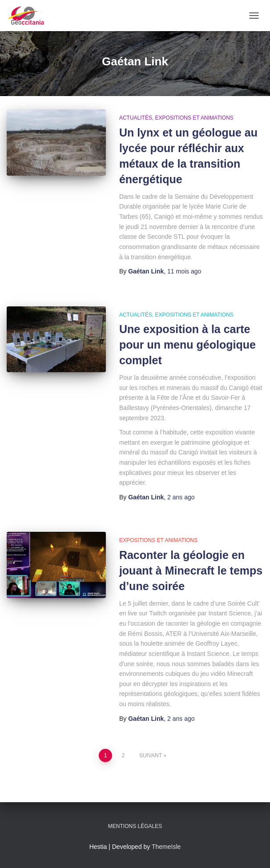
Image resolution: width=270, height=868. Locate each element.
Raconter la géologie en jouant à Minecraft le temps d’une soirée (191, 571)
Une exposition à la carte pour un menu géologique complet (187, 345)
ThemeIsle (166, 847)
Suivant (151, 755)
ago (184, 271)
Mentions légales (135, 826)
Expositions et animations (194, 118)
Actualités (136, 118)
